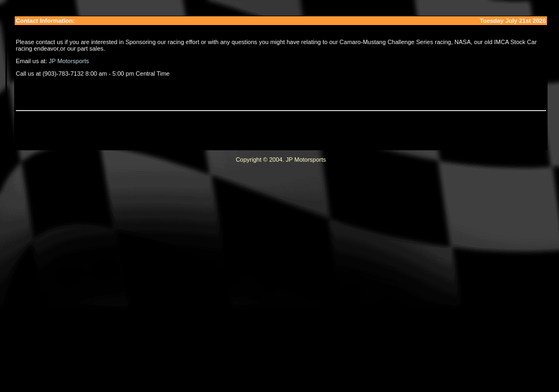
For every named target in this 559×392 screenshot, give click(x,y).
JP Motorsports (69, 61)
